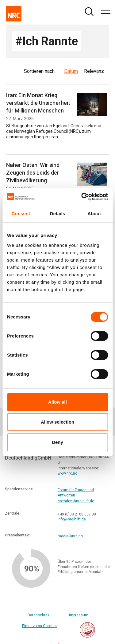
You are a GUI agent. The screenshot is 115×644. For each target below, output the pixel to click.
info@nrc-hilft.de (72, 519)
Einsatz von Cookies (39, 626)
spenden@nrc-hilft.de (76, 501)
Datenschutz (39, 615)
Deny (57, 442)
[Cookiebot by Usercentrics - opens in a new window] (82, 197)
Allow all (57, 402)
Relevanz (94, 71)
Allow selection (57, 422)
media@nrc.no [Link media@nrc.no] (70, 536)
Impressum (79, 615)
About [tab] (94, 213)
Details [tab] (58, 213)
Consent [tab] (21, 213)
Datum (71, 71)
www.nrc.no (67, 473)
